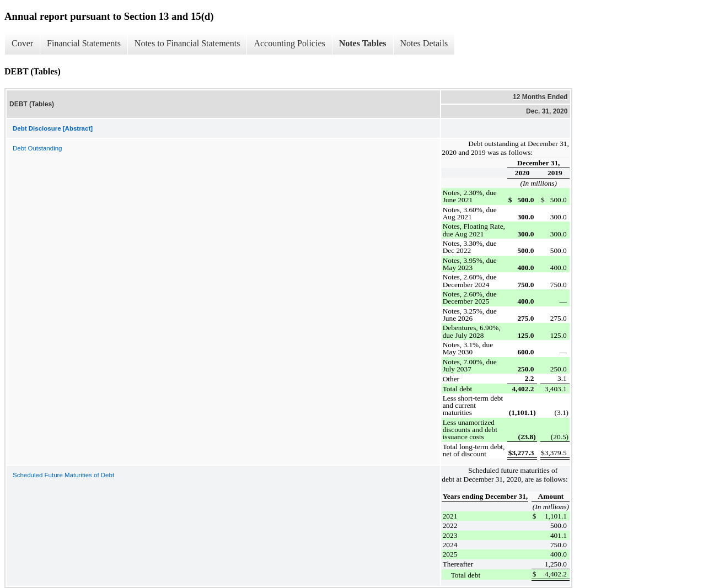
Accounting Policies (289, 43)
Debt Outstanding (37, 148)
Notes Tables (363, 43)
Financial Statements (84, 43)
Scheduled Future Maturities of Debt (63, 475)
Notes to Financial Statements (187, 43)
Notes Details (424, 43)
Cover (22, 43)
